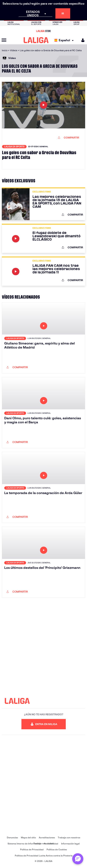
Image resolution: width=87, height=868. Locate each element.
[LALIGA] (36, 40)
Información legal (70, 844)
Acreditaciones (47, 838)
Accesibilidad (51, 844)
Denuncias (12, 838)
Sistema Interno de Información (24, 844)
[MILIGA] (82, 40)
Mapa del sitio (28, 838)
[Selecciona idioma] (65, 40)
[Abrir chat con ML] (78, 859)
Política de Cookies (57, 849)
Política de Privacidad (32, 849)
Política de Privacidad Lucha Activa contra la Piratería (44, 856)
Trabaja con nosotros (69, 838)
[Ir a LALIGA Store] (43, 31)
